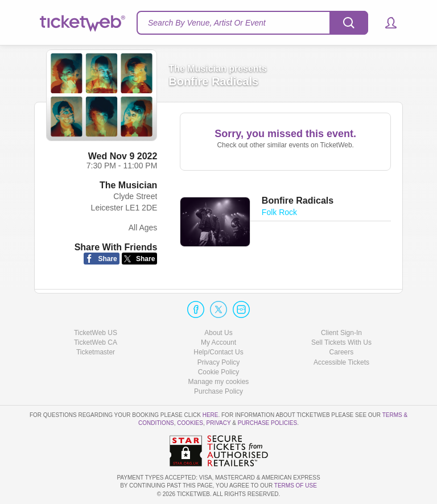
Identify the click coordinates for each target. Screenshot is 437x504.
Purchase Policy (218, 391)
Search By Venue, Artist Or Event (207, 23)
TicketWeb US (96, 333)
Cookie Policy (219, 372)
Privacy (219, 423)
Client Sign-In (341, 333)
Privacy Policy (219, 362)
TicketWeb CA (96, 342)
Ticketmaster (96, 352)
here (211, 415)
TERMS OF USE (296, 486)
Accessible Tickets (341, 362)
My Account (218, 342)
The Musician (128, 185)
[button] (386, 23)
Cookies (190, 423)
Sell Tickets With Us (341, 342)
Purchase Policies (267, 423)
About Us (218, 333)
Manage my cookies (219, 382)
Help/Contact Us (218, 352)
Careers (342, 352)
